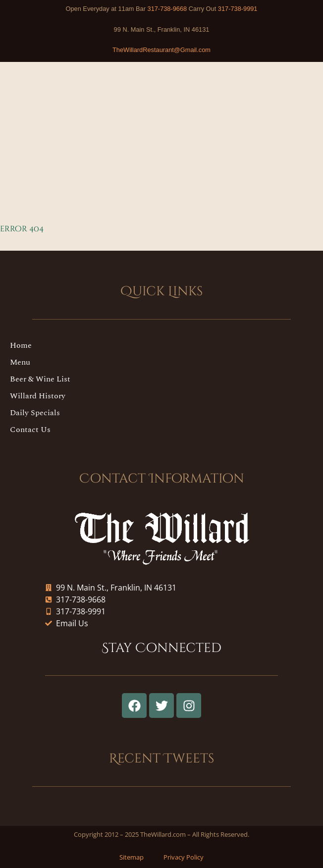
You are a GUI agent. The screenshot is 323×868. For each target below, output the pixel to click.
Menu (20, 362)
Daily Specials (35, 413)
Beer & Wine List (40, 379)
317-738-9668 (167, 9)
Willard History (38, 396)
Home (21, 345)
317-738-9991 (238, 9)
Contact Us (30, 430)
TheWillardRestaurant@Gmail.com (161, 50)
